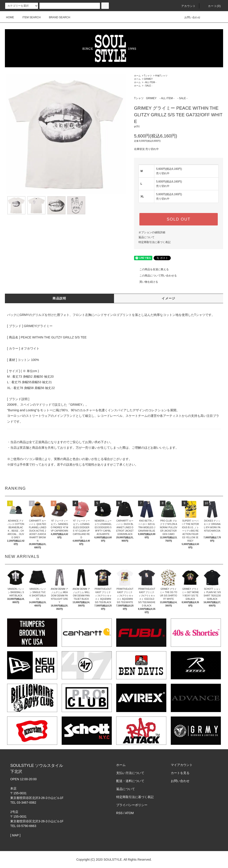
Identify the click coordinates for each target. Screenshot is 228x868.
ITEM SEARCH (29, 17)
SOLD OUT (179, 219)
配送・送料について (130, 781)
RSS (119, 813)
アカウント (186, 6)
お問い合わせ (190, 17)
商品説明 (59, 298)
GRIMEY (148, 79)
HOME (10, 17)
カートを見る (180, 773)
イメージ (169, 298)
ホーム (137, 76)
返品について (147, 237)
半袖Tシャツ (161, 76)
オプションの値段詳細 (152, 232)
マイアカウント (182, 765)
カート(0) (212, 6)
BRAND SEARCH (57, 17)
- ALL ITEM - (150, 82)
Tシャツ (148, 76)
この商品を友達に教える (151, 269)
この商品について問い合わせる (155, 276)
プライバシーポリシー (132, 805)
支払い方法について (130, 773)
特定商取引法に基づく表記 (155, 242)
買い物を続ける (146, 282)
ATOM (129, 813)
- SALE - (148, 86)
